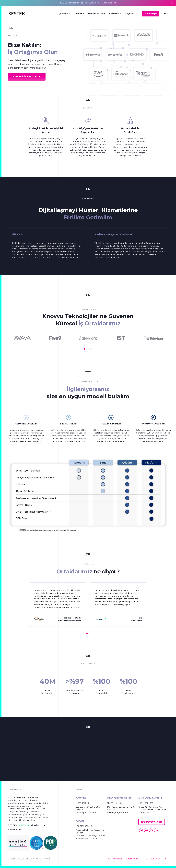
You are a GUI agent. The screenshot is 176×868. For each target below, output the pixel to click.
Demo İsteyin (150, 14)
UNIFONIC (24, 825)
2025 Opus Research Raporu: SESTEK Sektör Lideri (88, 3)
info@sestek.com (152, 822)
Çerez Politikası (134, 859)
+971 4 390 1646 (146, 803)
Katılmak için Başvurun (27, 77)
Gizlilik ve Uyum (153, 859)
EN (167, 859)
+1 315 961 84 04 (83, 803)
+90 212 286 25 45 (84, 826)
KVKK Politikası (115, 859)
